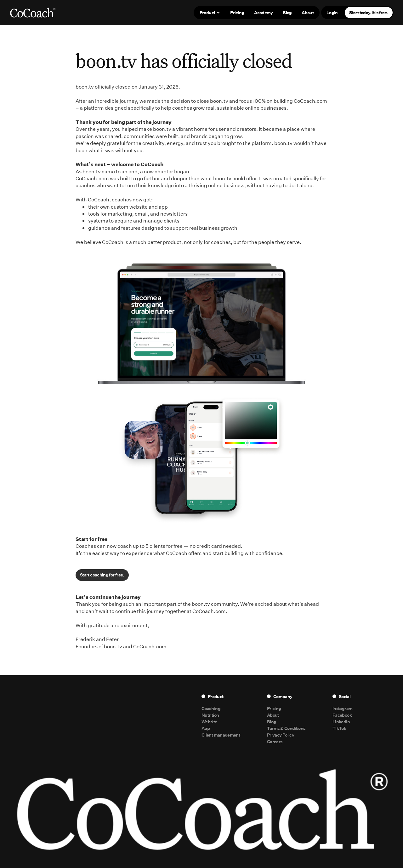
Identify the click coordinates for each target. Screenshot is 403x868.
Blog (287, 12)
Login (332, 12)
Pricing (237, 12)
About (308, 12)
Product (210, 12)
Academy (264, 12)
